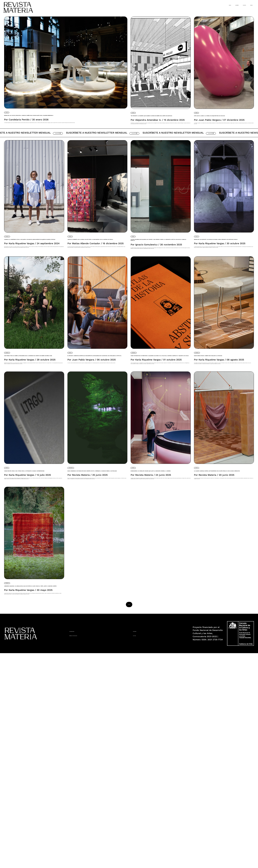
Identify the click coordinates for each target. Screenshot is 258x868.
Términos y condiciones (87, 851)
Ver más (65, 172)
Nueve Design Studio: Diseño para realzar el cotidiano (224, 442)
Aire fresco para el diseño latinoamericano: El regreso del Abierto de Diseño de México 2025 (32, 446)
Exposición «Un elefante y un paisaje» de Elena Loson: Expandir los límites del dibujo (223, 288)
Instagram (141, 845)
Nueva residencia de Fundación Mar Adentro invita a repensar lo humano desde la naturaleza (92, 607)
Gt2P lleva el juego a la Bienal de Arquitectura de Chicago (221, 123)
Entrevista (12, 275)
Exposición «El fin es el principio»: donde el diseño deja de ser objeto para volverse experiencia (51, 123)
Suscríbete (211, 5)
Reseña (200, 112)
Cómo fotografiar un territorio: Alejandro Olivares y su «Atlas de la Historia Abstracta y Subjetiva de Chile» (158, 449)
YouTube (139, 851)
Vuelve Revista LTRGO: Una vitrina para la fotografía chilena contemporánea (32, 603)
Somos (194, 5)
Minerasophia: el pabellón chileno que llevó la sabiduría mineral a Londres (160, 603)
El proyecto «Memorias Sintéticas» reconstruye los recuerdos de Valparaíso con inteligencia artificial (97, 449)
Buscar (247, 5)
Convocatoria (77, 592)
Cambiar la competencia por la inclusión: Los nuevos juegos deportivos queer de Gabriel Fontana (34, 288)
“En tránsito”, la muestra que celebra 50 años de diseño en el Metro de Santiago (157, 125)
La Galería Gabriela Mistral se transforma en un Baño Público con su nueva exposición (223, 605)
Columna (74, 275)
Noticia (10, 112)
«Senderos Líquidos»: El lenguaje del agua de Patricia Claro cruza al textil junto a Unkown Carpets (29, 766)
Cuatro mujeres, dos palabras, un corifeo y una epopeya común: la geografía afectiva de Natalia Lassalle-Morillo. (159, 290)
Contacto (231, 5)
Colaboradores (81, 845)
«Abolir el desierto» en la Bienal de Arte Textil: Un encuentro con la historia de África (96, 288)
